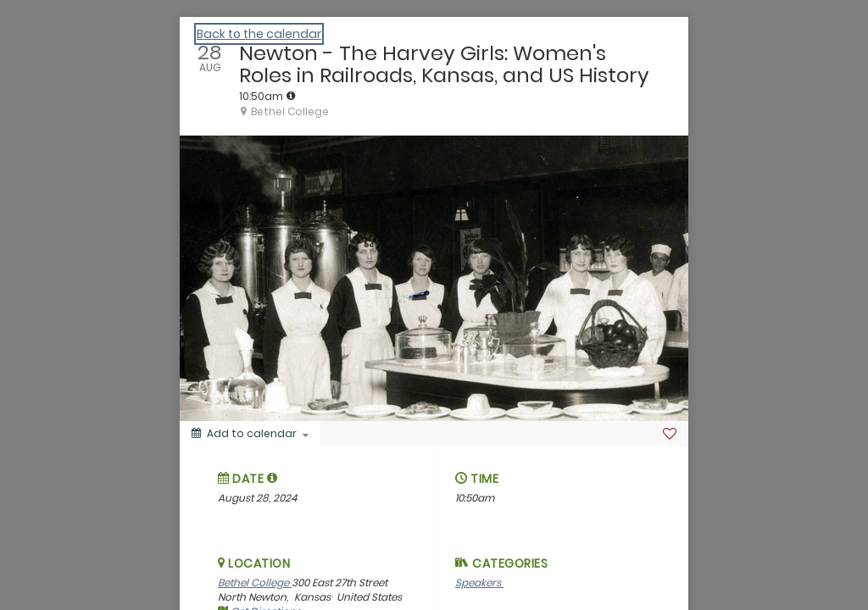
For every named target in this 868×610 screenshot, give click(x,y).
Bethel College (255, 582)
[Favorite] (670, 434)
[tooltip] (291, 96)
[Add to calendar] (250, 434)
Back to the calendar (259, 34)
